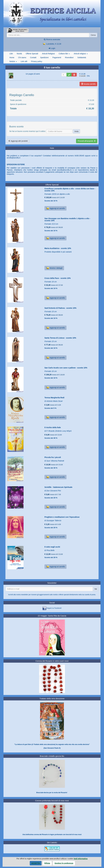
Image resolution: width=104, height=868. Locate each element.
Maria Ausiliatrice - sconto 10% (58, 248)
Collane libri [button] (64, 54)
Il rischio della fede (53, 427)
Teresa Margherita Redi (54, 398)
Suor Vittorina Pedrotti (55, 461)
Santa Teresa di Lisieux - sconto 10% (60, 338)
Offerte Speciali (32, 54)
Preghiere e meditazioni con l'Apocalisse (62, 517)
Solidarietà (82, 58)
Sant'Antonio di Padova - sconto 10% (60, 308)
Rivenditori (69, 58)
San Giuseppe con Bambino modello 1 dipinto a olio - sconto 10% (67, 219)
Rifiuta (47, 863)
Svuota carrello (88, 84)
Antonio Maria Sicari (54, 401)
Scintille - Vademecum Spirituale (58, 487)
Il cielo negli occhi (52, 547)
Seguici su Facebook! (54, 608)
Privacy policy (37, 61)
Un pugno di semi (33, 74)
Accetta (36, 863)
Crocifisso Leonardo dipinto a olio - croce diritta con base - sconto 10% (70, 190)
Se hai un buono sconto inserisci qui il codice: (28, 131)
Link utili (24, 61)
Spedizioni (44, 58)
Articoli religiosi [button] (81, 54)
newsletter (25, 595)
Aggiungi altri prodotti (18, 141)
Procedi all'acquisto (87, 141)
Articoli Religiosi (48, 54)
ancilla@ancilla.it (13, 158)
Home (12, 58)
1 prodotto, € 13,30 (52, 44)
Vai (96, 589)
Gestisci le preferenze (64, 863)
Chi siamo (22, 58)
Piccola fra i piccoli (53, 457)
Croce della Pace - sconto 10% (58, 278)
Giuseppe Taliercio (54, 521)
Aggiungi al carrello (56, 208)
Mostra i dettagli (54, 268)
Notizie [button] (13, 61)
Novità (19, 54)
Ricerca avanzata (52, 39)
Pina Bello (50, 550)
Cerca (93, 35)
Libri (11, 54)
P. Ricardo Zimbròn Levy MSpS (59, 431)
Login (52, 48)
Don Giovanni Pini (54, 491)
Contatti (33, 58)
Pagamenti (57, 58)
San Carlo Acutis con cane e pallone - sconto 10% (66, 368)
